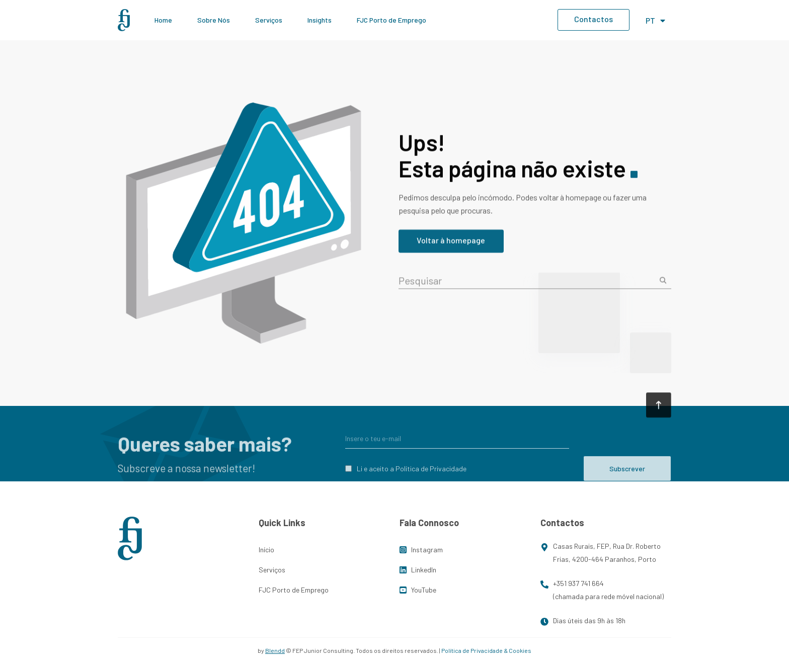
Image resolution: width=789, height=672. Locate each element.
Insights (320, 20)
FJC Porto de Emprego (391, 20)
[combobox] (527, 284)
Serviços (269, 20)
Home (163, 20)
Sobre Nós (214, 20)
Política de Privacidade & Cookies (486, 650)
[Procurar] (666, 284)
